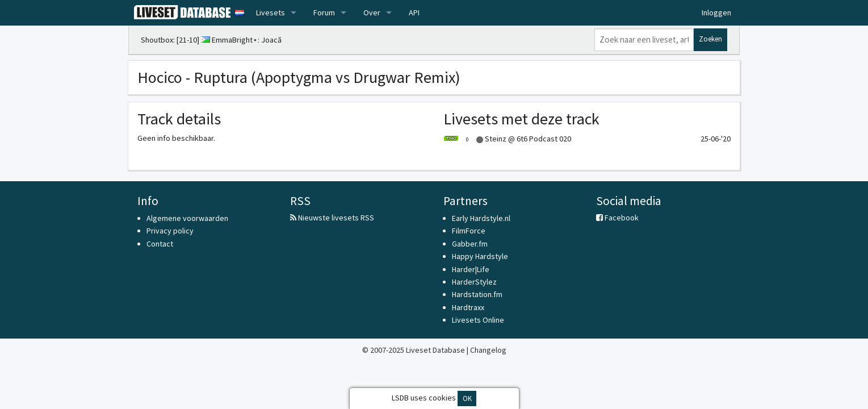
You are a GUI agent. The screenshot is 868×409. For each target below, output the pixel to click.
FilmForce (469, 231)
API (414, 12)
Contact (160, 244)
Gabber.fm (470, 244)
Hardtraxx (468, 307)
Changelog (488, 350)
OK (467, 398)
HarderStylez (474, 282)
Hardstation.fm (477, 294)
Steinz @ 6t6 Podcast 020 (507, 139)
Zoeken (710, 39)
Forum (324, 12)
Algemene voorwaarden (187, 218)
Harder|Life (471, 269)
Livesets (271, 12)
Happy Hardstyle (480, 256)
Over (372, 12)
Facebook (617, 218)
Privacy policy (170, 231)
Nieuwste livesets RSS (332, 218)
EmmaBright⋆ (235, 40)
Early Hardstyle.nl (481, 218)
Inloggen (716, 12)
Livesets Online (478, 320)
